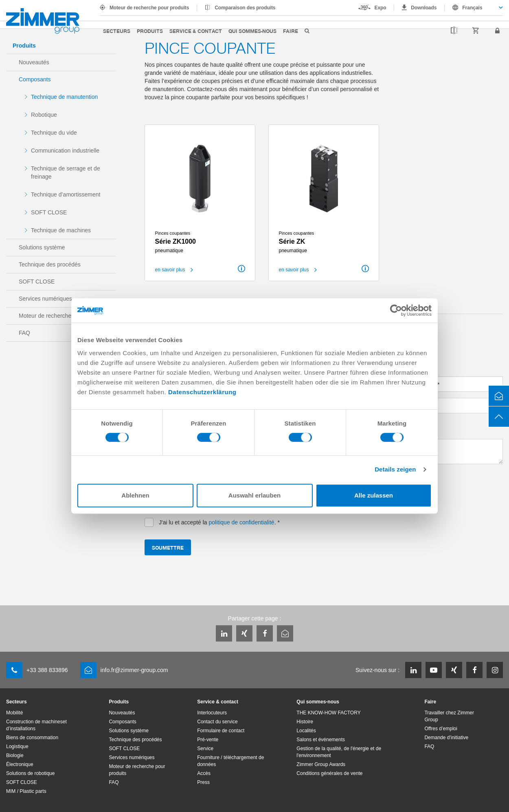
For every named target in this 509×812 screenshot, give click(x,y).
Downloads (424, 8)
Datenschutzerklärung (202, 392)
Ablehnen (135, 495)
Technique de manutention (64, 97)
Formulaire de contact (221, 731)
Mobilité (14, 713)
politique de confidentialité (242, 522)
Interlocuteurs (212, 713)
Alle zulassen (374, 495)
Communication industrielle (65, 151)
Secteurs (117, 31)
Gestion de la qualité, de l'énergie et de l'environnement (339, 752)
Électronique (20, 764)
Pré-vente (208, 740)
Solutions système (42, 247)
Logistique (17, 747)
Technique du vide (54, 133)
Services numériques (45, 299)
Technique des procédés (50, 264)
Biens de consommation (32, 738)
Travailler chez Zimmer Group (449, 716)
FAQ (24, 333)
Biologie (15, 755)
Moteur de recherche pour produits (149, 8)
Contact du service (217, 722)
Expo (381, 8)
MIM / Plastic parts (26, 791)
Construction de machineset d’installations (36, 725)
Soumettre (168, 547)
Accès (204, 773)
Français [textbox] (472, 8)
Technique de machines (61, 230)
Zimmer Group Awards (321, 764)
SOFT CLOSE (49, 212)
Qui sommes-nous (252, 31)
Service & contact (196, 31)
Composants (35, 79)
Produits (150, 31)
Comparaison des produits (245, 8)
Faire (291, 31)
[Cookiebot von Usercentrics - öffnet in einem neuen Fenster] (396, 310)
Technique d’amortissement (66, 194)
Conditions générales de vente (329, 773)
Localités (306, 731)
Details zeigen (395, 469)
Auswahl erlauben (254, 495)
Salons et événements (321, 740)
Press (203, 782)
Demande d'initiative (446, 738)
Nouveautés (34, 62)
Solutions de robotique (30, 773)
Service (205, 749)
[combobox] (474, 8)
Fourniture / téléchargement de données (230, 761)
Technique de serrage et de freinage (66, 172)
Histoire (305, 722)
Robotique (44, 115)
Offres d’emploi (441, 729)
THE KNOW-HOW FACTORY (328, 713)
